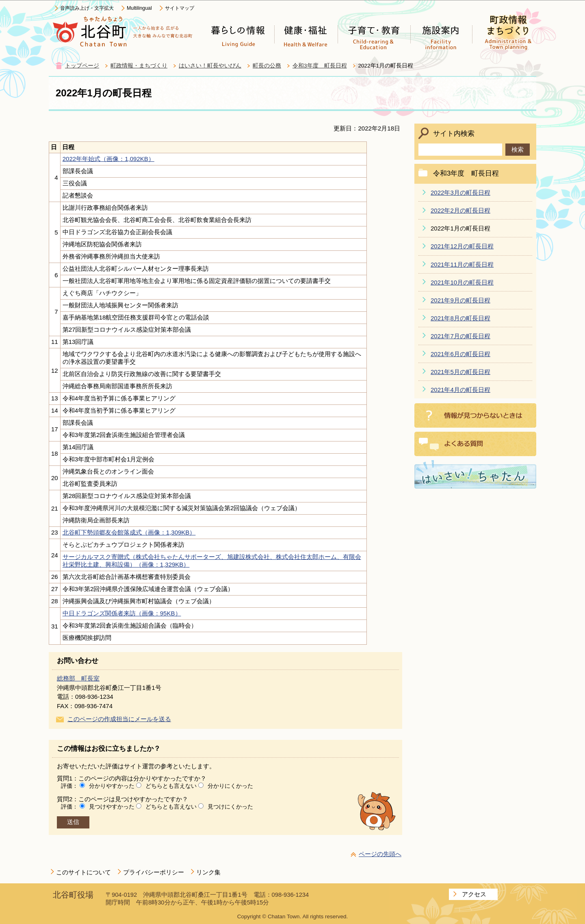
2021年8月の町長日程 (460, 318)
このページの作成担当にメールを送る (119, 719)
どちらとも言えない (171, 786)
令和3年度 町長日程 (320, 66)
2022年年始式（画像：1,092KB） (108, 159)
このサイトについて (83, 872)
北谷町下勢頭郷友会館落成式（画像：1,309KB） (129, 532)
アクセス (474, 894)
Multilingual (139, 8)
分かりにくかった (230, 786)
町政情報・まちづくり (139, 66)
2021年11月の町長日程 (462, 264)
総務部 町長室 (78, 678)
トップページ (82, 66)
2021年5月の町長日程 (460, 372)
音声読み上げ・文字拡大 (87, 8)
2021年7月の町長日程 (460, 336)
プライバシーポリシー (154, 872)
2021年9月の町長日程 (460, 300)
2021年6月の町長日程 (460, 354)
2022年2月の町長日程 (460, 210)
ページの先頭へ (380, 854)
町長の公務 (267, 66)
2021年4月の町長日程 (460, 390)
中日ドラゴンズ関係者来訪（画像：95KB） (122, 613)
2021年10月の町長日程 (462, 282)
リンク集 (208, 872)
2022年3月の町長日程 (460, 192)
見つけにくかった (230, 807)
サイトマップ (180, 8)
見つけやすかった (112, 807)
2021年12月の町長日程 (462, 246)
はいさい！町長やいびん (210, 66)
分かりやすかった (112, 786)
